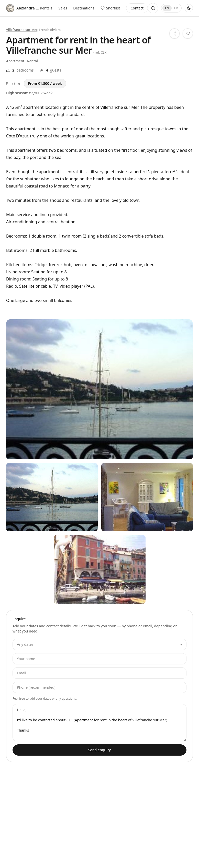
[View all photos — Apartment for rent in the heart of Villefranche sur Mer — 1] (52, 497)
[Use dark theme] (189, 8)
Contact (137, 8)
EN (167, 8)
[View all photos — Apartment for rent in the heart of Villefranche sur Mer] (99, 389)
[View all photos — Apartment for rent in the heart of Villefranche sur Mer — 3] (100, 569)
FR (176, 8)
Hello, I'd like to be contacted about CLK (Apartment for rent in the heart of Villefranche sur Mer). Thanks (99, 723)
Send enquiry (99, 750)
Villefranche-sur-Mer (22, 30)
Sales (63, 8)
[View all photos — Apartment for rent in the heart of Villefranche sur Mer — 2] (147, 497)
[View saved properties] (110, 8)
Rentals (46, 8)
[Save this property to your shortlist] (188, 33)
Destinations (84, 8)
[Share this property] (174, 33)
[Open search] (153, 8)
